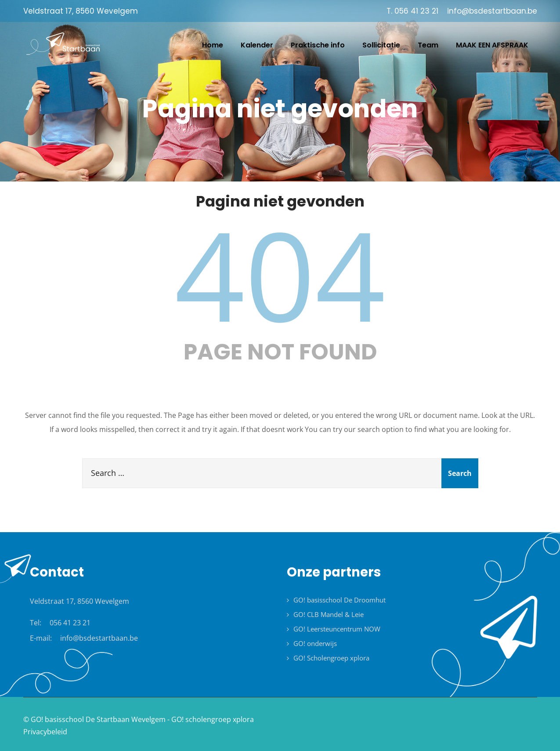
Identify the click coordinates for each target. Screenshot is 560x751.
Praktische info (318, 45)
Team (428, 45)
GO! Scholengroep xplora (331, 658)
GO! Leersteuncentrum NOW (337, 629)
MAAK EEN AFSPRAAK (492, 45)
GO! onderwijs (315, 643)
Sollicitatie (381, 45)
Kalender (257, 45)
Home (213, 45)
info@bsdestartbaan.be (99, 638)
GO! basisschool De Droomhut (340, 600)
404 (280, 274)
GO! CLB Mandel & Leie (329, 614)
